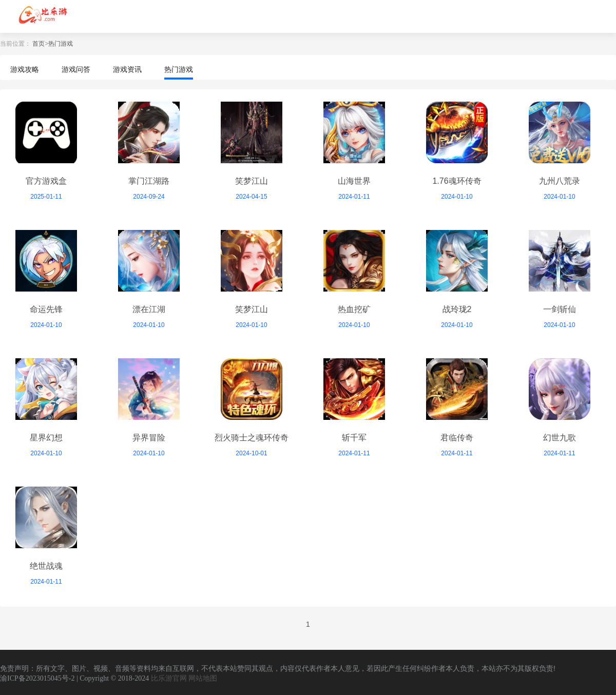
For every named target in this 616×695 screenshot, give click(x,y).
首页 (38, 44)
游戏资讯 (127, 69)
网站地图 (203, 678)
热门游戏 (61, 44)
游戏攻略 (25, 69)
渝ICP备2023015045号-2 (37, 678)
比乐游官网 (169, 678)
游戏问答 (76, 69)
